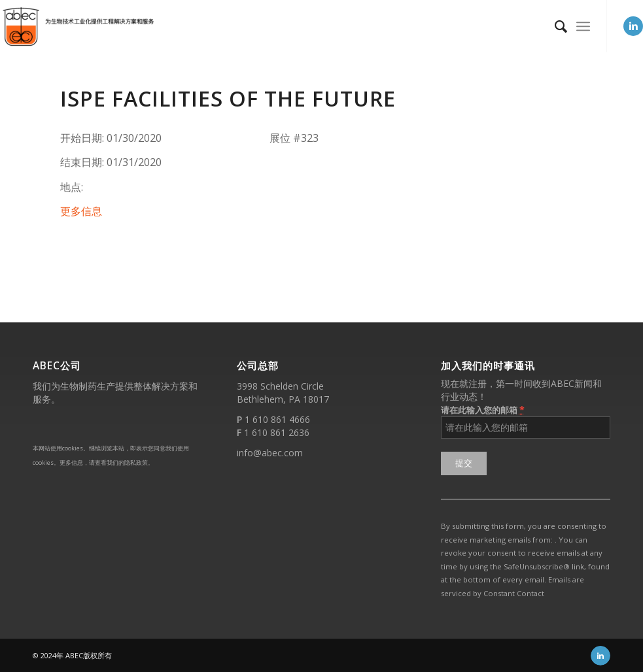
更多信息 (81, 211)
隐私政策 (136, 462)
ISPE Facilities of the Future (228, 98)
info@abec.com (270, 453)
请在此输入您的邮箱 (483, 410)
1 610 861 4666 (277, 419)
